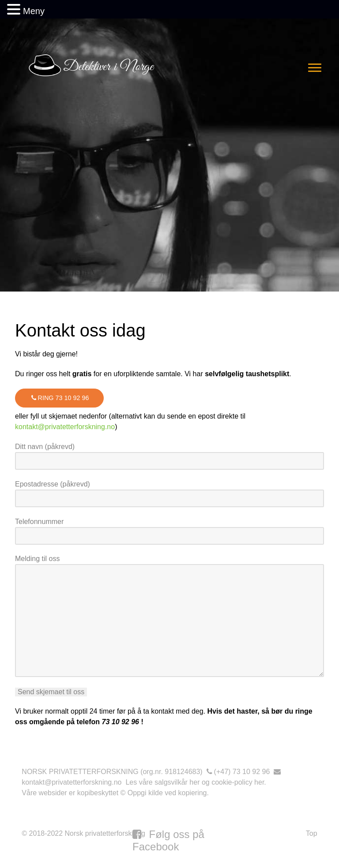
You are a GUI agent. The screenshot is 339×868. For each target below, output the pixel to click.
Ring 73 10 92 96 (59, 398)
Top (312, 833)
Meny (34, 11)
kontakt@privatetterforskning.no (65, 427)
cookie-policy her (238, 782)
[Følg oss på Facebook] (168, 840)
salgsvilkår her (177, 782)
